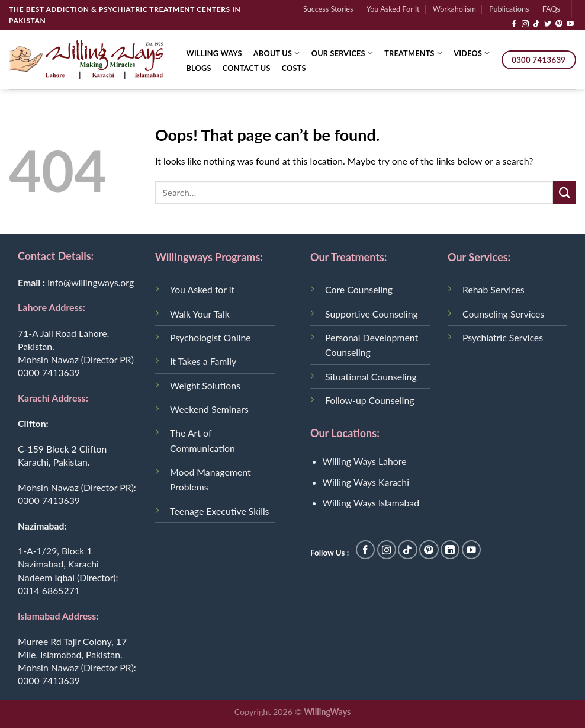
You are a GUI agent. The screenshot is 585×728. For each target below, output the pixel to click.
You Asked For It (393, 9)
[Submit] (565, 192)
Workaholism (454, 9)
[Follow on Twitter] (548, 24)
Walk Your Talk (200, 314)
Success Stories (328, 9)
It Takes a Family (203, 361)
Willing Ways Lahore (365, 461)
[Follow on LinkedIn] (450, 550)
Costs (294, 68)
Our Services (343, 53)
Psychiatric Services (503, 337)
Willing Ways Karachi (366, 482)
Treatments (413, 53)
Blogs (199, 68)
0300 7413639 (49, 372)
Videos (472, 53)
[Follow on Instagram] (525, 24)
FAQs (551, 9)
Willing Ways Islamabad (371, 503)
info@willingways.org (91, 282)
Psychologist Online (210, 337)
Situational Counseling (371, 376)
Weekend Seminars (209, 409)
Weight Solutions (205, 385)
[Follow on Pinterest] (559, 24)
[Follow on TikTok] (536, 24)
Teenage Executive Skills (219, 511)
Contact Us (247, 68)
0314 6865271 (49, 590)
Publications (509, 9)
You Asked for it (202, 289)
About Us (277, 53)
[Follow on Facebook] (514, 24)
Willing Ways (214, 53)
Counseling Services (503, 314)
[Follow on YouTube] (570, 24)
